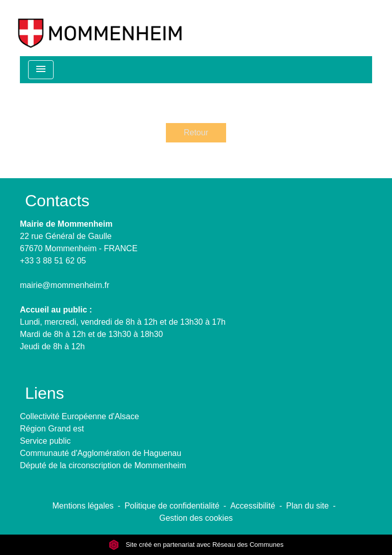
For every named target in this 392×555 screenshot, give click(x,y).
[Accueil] (100, 28)
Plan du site (308, 506)
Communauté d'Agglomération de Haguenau (101, 453)
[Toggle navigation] (41, 70)
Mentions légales (83, 506)
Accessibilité (253, 506)
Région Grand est (52, 429)
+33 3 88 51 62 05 (53, 261)
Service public (45, 441)
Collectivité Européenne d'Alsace (79, 416)
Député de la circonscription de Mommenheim (103, 465)
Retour (196, 132)
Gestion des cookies (196, 518)
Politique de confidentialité (172, 506)
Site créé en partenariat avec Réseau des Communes (196, 545)
